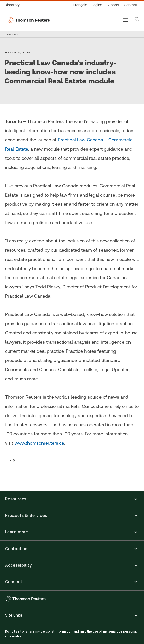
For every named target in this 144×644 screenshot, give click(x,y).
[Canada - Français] (80, 5)
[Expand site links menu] (72, 615)
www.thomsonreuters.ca (39, 443)
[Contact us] (131, 5)
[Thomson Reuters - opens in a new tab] (26, 599)
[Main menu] (126, 20)
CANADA (12, 34)
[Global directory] (13, 5)
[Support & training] (113, 5)
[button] (72, 499)
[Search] (137, 19)
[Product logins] (97, 5)
